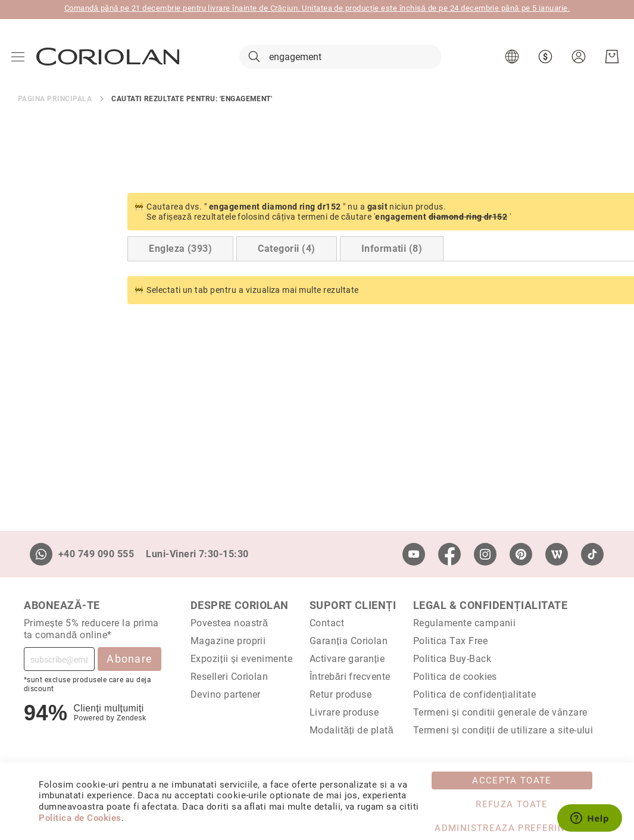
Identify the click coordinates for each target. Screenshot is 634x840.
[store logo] (108, 59)
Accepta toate (512, 780)
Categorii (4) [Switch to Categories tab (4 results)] (177, 254)
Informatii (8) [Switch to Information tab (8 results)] (282, 254)
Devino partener (226, 694)
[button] (513, 60)
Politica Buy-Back (452, 659)
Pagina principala (55, 104)
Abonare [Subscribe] (129, 659)
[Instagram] (485, 554)
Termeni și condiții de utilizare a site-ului (503, 730)
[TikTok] (592, 554)
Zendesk (131, 718)
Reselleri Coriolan (229, 677)
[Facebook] (449, 554)
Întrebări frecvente (350, 677)
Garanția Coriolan (349, 641)
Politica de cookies (455, 677)
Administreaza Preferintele (512, 828)
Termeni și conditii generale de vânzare (500, 712)
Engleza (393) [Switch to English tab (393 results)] (71, 254)
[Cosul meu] (611, 60)
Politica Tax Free (450, 641)
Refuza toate (512, 804)
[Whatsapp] (41, 554)
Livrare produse (344, 712)
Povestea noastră (229, 623)
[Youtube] (414, 554)
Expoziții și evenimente (242, 659)
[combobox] (341, 60)
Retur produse (341, 694)
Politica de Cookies (80, 818)
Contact (327, 623)
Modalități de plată (352, 730)
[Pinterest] (521, 554)
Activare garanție (347, 659)
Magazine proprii (228, 641)
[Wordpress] (557, 554)
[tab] (71, 254)
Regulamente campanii (465, 623)
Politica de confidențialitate (474, 694)
